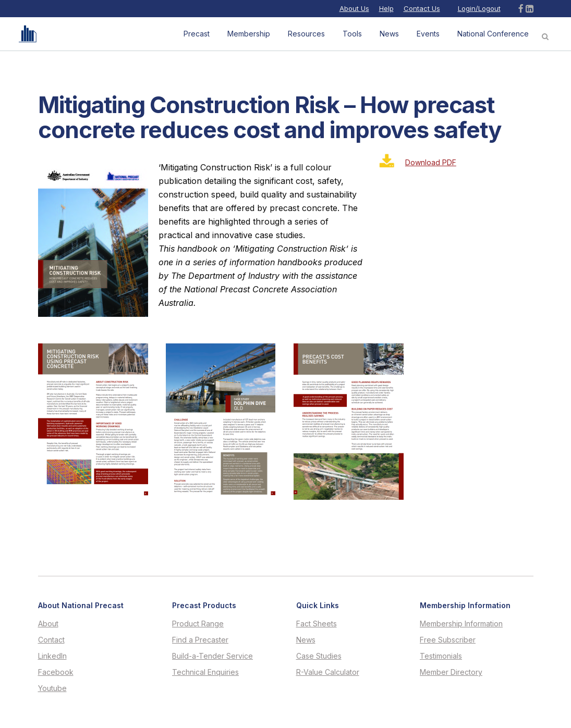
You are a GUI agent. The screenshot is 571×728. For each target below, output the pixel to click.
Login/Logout (479, 8)
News (306, 640)
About (48, 624)
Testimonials (441, 656)
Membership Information (461, 624)
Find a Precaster (200, 640)
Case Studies (319, 656)
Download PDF (431, 162)
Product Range (198, 624)
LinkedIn (52, 656)
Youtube (52, 688)
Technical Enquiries (205, 672)
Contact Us (422, 8)
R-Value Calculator (328, 672)
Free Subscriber (448, 640)
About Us (354, 8)
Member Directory (451, 672)
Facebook (56, 672)
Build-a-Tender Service (212, 656)
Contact (51, 640)
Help (386, 8)
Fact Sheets (317, 624)
